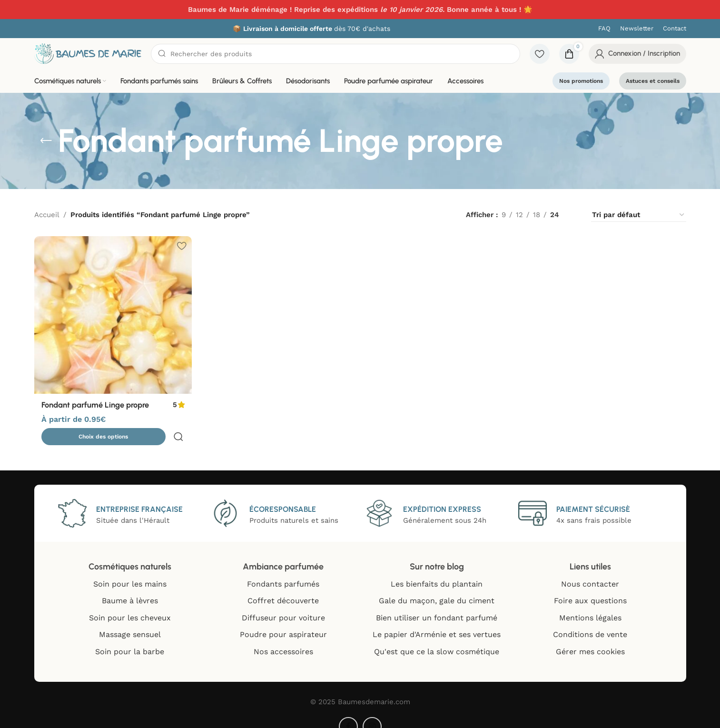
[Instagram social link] (372, 713)
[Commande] (639, 215)
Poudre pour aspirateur (283, 621)
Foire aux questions (590, 587)
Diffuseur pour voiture (283, 604)
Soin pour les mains (130, 570)
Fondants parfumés (283, 570)
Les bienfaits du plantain (437, 570)
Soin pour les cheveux (130, 604)
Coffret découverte (283, 587)
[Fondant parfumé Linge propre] (112, 314)
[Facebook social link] (348, 713)
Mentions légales (590, 604)
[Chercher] (335, 54)
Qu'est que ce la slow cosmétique (437, 638)
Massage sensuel (130, 621)
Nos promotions (581, 81)
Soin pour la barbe (130, 638)
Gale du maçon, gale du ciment (437, 587)
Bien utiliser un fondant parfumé (437, 604)
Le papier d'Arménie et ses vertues (437, 621)
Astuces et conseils (653, 81)
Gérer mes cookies (590, 638)
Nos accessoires (283, 638)
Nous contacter (590, 570)
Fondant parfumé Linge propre (100, 403)
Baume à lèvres (130, 587)
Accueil (47, 215)
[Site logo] (88, 53)
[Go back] (46, 141)
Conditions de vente (590, 621)
